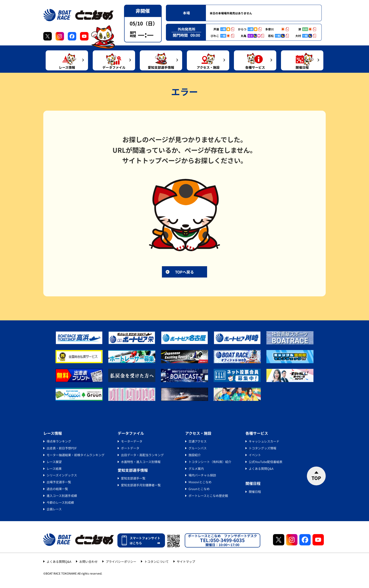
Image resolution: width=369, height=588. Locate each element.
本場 (186, 13)
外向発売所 (187, 29)
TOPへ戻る (184, 272)
